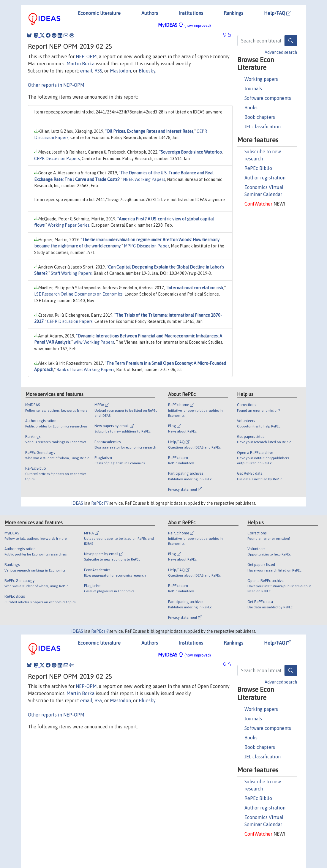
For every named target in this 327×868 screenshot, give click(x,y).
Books (251, 108)
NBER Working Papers (144, 179)
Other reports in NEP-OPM (56, 85)
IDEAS (77, 503)
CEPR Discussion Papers (57, 159)
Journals (253, 89)
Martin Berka (80, 64)
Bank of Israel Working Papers (85, 370)
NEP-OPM (86, 56)
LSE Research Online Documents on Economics (78, 294)
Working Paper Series (69, 225)
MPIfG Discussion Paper (146, 246)
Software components (268, 98)
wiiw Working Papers (94, 342)
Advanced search (281, 52)
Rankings (233, 13)
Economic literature (99, 13)
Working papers (261, 79)
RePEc (100, 503)
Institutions (191, 13)
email (86, 71)
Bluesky (147, 71)
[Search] (291, 41)
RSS (98, 71)
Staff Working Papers (71, 273)
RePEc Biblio (258, 168)
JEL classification (263, 127)
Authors (150, 13)
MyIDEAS (184, 25)
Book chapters (260, 117)
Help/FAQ (278, 13)
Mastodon (120, 71)
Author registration (265, 178)
